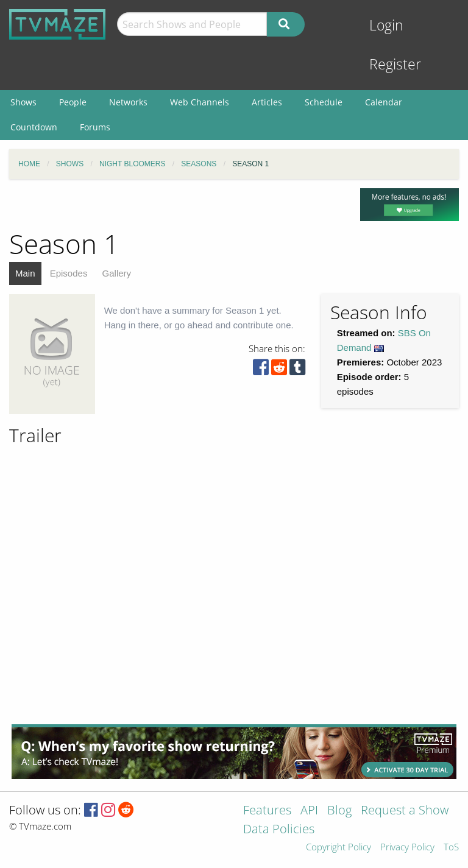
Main (25, 273)
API (309, 811)
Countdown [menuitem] (34, 127)
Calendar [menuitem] (384, 102)
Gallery (117, 273)
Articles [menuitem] (267, 102)
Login (386, 25)
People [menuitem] (73, 102)
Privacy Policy (407, 848)
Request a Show (405, 811)
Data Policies (279, 830)
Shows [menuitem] (23, 102)
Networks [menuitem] (128, 102)
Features (267, 811)
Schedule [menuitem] (324, 102)
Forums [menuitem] (95, 127)
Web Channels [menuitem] (200, 102)
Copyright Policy (339, 848)
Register (395, 64)
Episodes (69, 273)
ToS (451, 848)
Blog (339, 811)
